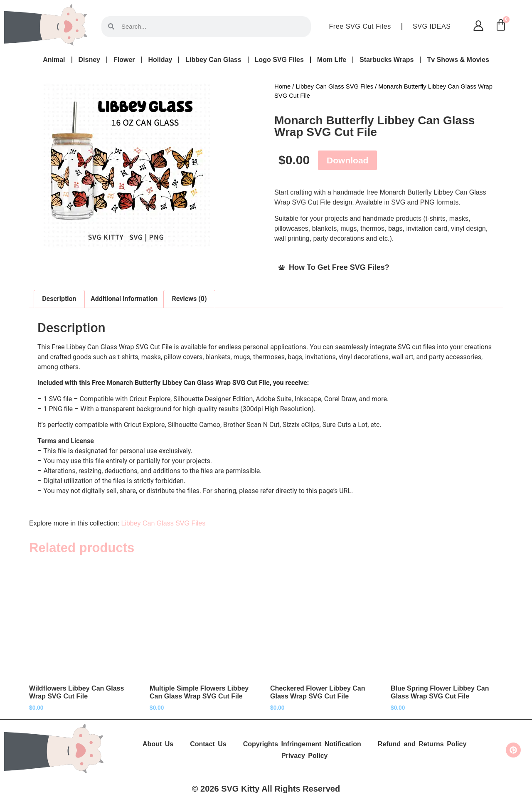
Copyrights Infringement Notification (302, 744)
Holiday (160, 60)
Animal (54, 60)
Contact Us (208, 744)
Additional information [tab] (124, 299)
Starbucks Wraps (387, 60)
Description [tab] (59, 299)
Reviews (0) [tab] (190, 299)
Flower (124, 60)
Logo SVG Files (279, 60)
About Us (158, 744)
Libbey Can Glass (213, 60)
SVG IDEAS (432, 26)
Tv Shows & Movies (458, 60)
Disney (89, 60)
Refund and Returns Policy (422, 744)
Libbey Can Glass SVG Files (335, 86)
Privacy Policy (305, 756)
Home (282, 86)
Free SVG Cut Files (360, 26)
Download (347, 160)
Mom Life (332, 60)
